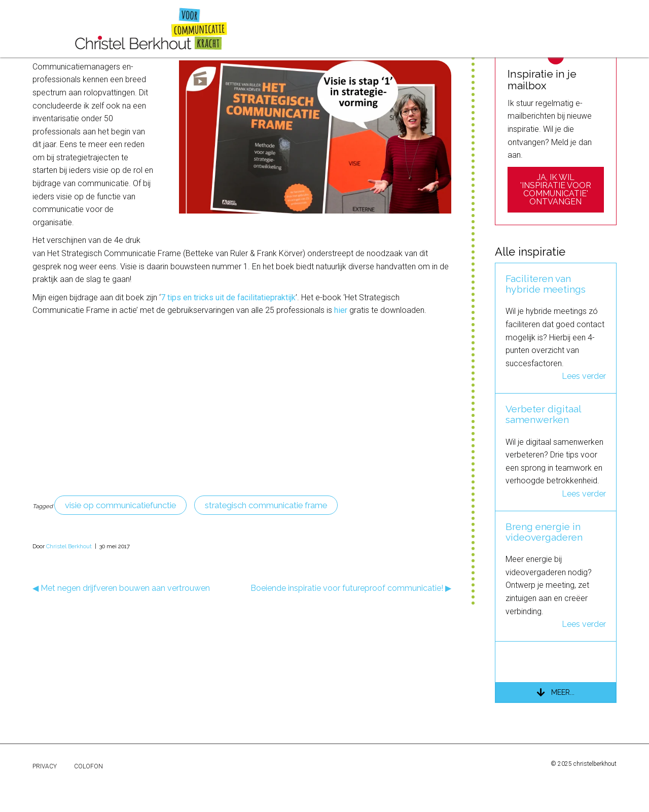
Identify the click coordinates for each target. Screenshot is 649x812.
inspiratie (257, 26)
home (51, 26)
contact (354, 26)
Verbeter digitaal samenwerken (543, 472)
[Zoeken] (556, 84)
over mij (308, 26)
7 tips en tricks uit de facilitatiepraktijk (228, 355)
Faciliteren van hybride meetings (546, 341)
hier (341, 367)
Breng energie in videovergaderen (544, 589)
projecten (145, 26)
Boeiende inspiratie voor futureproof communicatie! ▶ (351, 645)
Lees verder (584, 433)
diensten (95, 26)
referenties (201, 26)
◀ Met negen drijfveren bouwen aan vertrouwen (121, 645)
